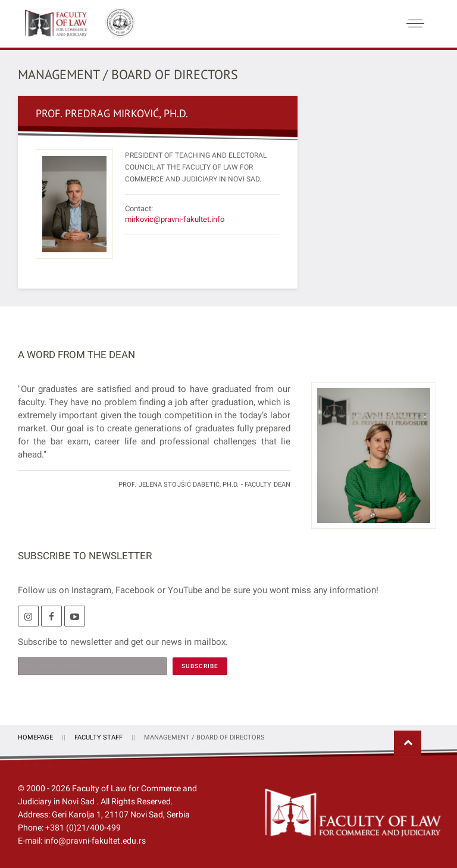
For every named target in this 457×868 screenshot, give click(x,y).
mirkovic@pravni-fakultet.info (175, 217)
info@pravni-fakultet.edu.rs (95, 839)
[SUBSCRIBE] (200, 665)
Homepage (35, 736)
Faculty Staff (98, 736)
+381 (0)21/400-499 (83, 826)
